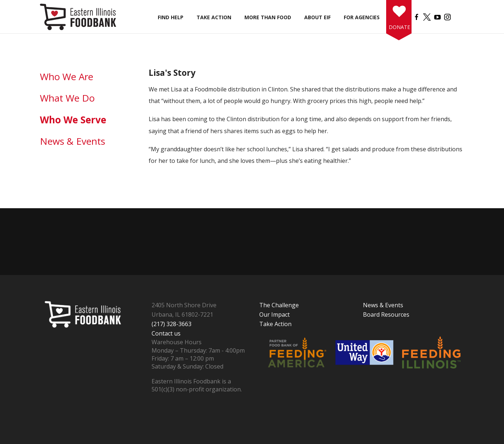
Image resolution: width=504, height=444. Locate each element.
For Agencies (362, 17)
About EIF (317, 17)
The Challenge (279, 305)
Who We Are (67, 77)
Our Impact (274, 314)
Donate (398, 27)
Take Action (214, 17)
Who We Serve (73, 120)
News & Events (73, 141)
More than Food (268, 17)
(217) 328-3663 (172, 324)
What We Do (67, 98)
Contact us (166, 333)
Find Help (171, 17)
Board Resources (386, 314)
